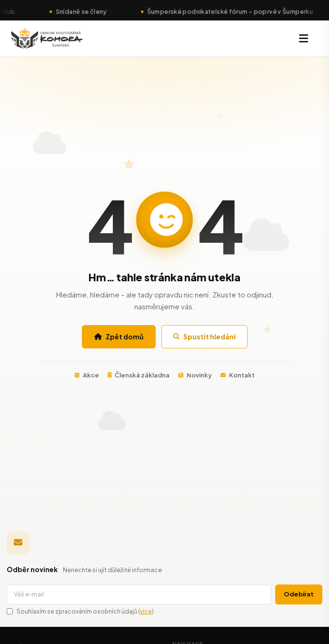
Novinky (195, 375)
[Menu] (304, 39)
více (146, 611)
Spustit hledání (204, 337)
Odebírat (299, 594)
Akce (87, 375)
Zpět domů (119, 337)
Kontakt (238, 375)
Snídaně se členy (85, 11)
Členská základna (139, 375)
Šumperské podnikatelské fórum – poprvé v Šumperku (234, 11)
